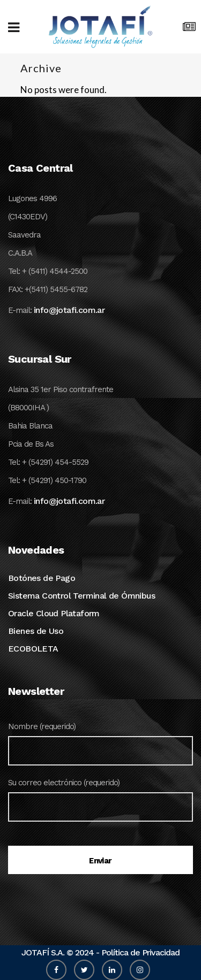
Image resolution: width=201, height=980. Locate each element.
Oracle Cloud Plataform (54, 613)
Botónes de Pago (42, 578)
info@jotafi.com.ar (69, 310)
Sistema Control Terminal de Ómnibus (81, 596)
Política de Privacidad (140, 952)
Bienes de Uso (36, 631)
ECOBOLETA (33, 649)
